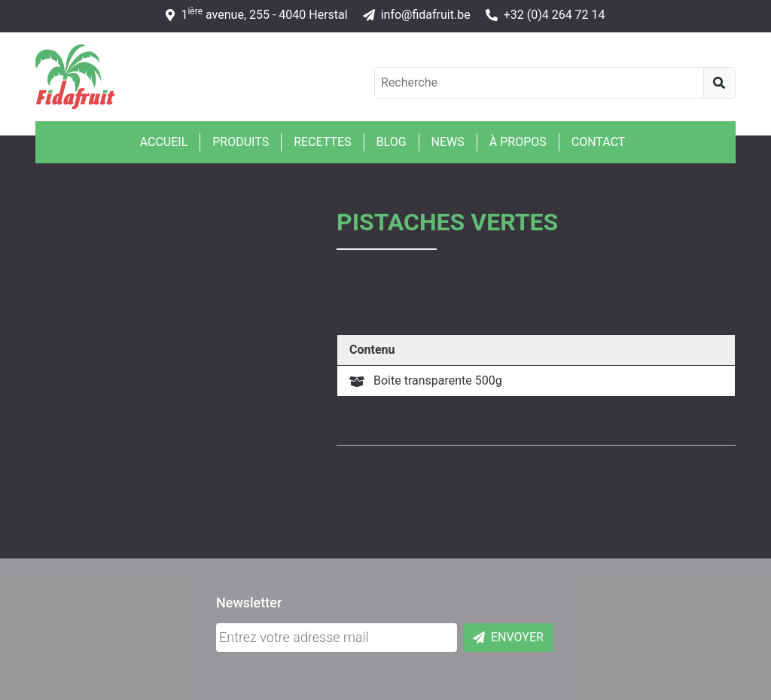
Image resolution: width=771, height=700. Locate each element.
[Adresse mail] (337, 638)
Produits (241, 142)
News (448, 142)
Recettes (322, 142)
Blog (392, 142)
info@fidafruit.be (417, 15)
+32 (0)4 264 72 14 (545, 15)
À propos (518, 142)
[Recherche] (719, 83)
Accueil (164, 142)
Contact (599, 142)
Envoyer (508, 637)
